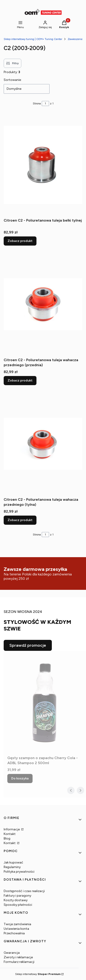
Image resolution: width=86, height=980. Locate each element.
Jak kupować (13, 862)
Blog (7, 838)
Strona (37, 103)
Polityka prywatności (19, 872)
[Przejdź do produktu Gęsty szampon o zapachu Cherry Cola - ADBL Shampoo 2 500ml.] (45, 702)
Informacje (12, 829)
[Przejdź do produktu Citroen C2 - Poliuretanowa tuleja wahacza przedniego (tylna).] (43, 444)
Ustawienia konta (16, 929)
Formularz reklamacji (19, 962)
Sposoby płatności (18, 905)
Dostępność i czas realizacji (24, 891)
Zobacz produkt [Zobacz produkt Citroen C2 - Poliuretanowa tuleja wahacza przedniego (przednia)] (20, 380)
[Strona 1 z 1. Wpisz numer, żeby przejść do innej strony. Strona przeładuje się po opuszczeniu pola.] (45, 103)
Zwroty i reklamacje (18, 957)
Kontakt (10, 834)
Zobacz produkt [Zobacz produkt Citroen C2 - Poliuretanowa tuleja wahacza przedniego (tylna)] (20, 520)
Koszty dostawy (16, 900)
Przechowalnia (14, 933)
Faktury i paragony (17, 896)
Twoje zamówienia (17, 924)
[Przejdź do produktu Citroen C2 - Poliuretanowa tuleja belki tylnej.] (43, 165)
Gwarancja (12, 953)
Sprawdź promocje (28, 645)
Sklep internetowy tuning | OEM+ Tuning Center (33, 39)
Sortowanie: (13, 80)
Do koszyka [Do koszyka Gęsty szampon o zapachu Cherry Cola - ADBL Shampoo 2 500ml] (20, 778)
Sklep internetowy (38, 974)
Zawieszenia (75, 39)
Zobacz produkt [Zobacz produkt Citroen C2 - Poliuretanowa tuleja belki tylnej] (20, 241)
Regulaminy (12, 867)
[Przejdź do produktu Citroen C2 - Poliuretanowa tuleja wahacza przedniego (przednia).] (43, 304)
